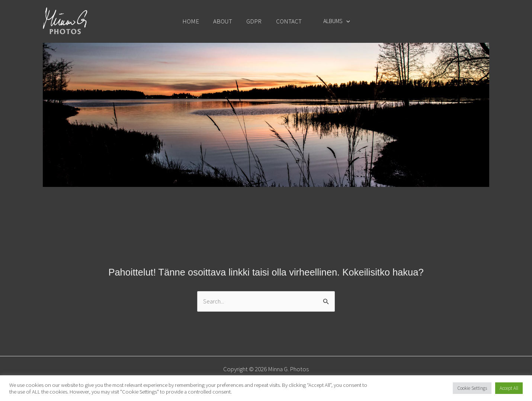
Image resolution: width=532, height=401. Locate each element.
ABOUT (225, 21)
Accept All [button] (509, 388)
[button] (343, 21)
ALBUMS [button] (333, 21)
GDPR (254, 21)
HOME (194, 21)
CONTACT (287, 21)
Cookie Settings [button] (472, 388)
